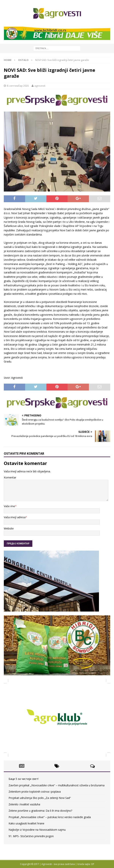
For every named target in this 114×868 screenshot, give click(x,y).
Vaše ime (9, 506)
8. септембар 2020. (18, 86)
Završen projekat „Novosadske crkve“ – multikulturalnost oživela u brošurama (57, 785)
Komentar (10, 477)
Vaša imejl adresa (15, 517)
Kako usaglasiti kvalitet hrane (26, 823)
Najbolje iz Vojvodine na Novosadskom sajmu (37, 830)
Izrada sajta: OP (86, 864)
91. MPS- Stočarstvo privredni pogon (31, 836)
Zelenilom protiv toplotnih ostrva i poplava (35, 792)
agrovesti (40, 86)
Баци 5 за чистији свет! (24, 779)
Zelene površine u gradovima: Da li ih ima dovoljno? (40, 811)
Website (9, 528)
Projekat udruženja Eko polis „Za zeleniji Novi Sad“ (40, 798)
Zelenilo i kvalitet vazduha (24, 804)
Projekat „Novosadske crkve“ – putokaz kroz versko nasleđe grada (50, 817)
